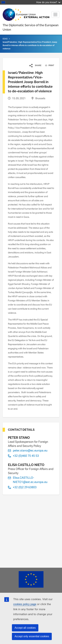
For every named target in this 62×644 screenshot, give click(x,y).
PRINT (48, 65)
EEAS (5, 39)
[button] (35, 65)
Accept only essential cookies (32, 636)
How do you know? (48, 2)
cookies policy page (25, 604)
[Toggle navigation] (55, 15)
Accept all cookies (25, 628)
